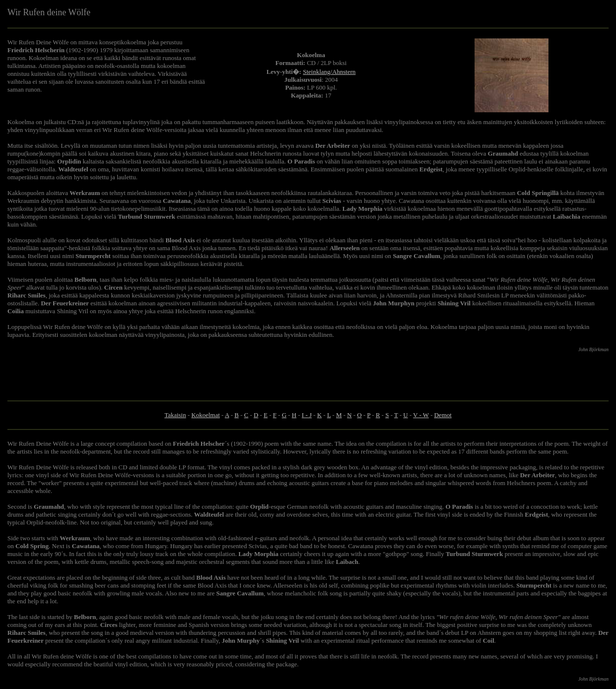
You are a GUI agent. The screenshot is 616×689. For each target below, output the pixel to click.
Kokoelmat (205, 415)
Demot (443, 415)
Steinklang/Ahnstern (329, 72)
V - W (421, 415)
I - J (307, 415)
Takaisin (175, 415)
